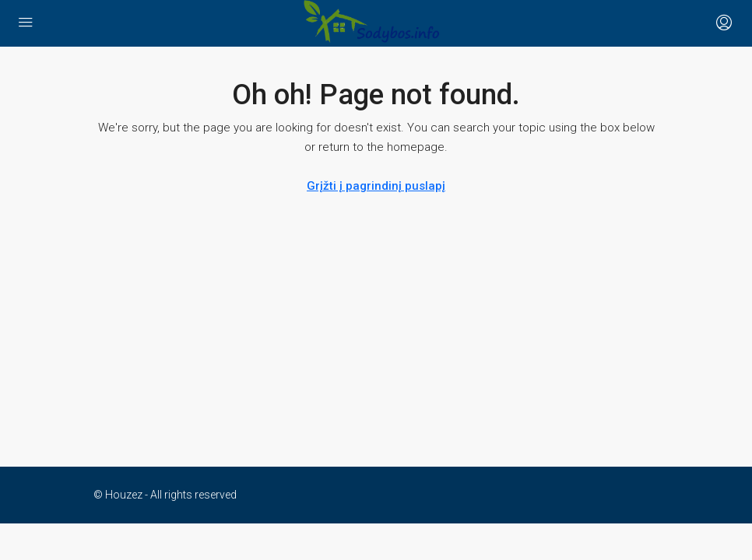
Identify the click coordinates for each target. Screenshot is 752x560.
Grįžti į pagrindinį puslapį (376, 186)
